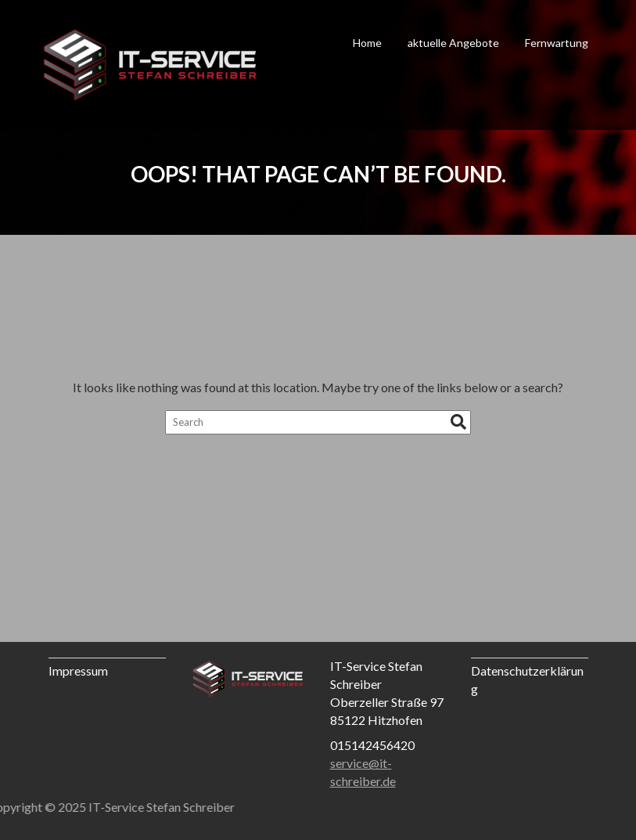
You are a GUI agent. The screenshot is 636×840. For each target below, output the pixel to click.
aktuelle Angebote (453, 43)
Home (367, 43)
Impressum (78, 671)
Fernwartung (557, 43)
